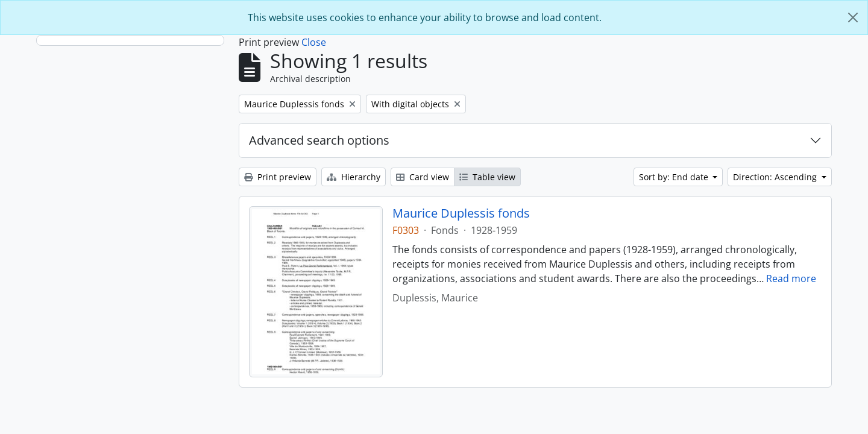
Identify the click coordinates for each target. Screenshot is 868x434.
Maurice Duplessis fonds (461, 213)
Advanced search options (319, 140)
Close (314, 42)
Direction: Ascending (776, 177)
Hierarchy (354, 177)
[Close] (853, 17)
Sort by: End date (675, 177)
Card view (423, 177)
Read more (791, 278)
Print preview (278, 177)
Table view (487, 177)
